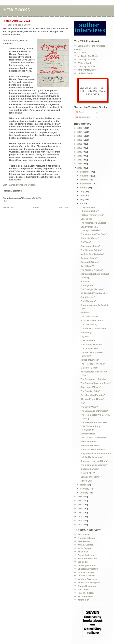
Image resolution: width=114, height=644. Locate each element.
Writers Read (84, 63)
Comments (83, 117)
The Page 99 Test (86, 60)
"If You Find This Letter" (17, 25)
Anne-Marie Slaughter (89, 583)
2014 (80, 497)
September (86, 184)
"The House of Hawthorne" (93, 328)
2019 (80, 152)
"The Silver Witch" (89, 407)
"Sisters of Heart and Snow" (94, 461)
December (85, 172)
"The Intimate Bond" (90, 348)
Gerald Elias (84, 535)
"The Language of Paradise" (94, 411)
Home (36, 208)
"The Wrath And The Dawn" (93, 234)
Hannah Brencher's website (22, 185)
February (85, 489)
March (84, 485)
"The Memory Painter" (91, 250)
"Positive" (85, 281)
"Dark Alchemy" (88, 341)
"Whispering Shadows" (91, 344)
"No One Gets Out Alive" (92, 254)
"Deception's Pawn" (90, 246)
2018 (80, 156)
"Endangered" (87, 285)
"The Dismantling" (89, 324)
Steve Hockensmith (87, 558)
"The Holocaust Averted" (92, 364)
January (84, 493)
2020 (80, 148)
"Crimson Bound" (88, 258)
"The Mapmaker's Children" (93, 223)
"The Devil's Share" (89, 317)
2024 (80, 132)
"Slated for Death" (89, 368)
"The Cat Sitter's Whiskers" (93, 438)
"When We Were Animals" (93, 450)
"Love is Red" (86, 219)
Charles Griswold (86, 576)
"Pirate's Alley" (87, 473)
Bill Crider (83, 562)
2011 (80, 509)
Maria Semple (85, 548)
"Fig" (82, 403)
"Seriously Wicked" (89, 238)
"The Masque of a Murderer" (94, 422)
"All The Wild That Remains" (94, 293)
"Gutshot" (85, 313)
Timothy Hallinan (86, 538)
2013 (80, 501)
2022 (80, 140)
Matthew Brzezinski (87, 579)
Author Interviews (87, 70)
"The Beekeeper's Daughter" (94, 379)
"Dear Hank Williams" (90, 387)
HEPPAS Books (85, 73)
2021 (80, 144)
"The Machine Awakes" (91, 270)
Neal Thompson (86, 593)
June (83, 196)
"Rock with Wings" (89, 262)
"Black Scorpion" (88, 442)
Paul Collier (84, 590)
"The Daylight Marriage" (92, 289)
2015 (80, 168)
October (84, 180)
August (84, 188)
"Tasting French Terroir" (92, 215)
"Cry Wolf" (85, 337)
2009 (80, 517)
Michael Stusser (86, 572)
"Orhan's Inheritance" (90, 477)
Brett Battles (84, 541)
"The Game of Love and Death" (95, 383)
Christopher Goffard (88, 569)
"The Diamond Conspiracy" (93, 465)
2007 (80, 525)
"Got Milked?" (87, 266)
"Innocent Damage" (89, 469)
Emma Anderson (86, 555)
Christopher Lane (86, 565)
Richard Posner (85, 596)
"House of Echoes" (89, 360)
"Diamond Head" (88, 434)
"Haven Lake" (86, 481)
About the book (10, 41)
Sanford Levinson (87, 586)
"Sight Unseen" (87, 297)
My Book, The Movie (88, 56)
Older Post (63, 208)
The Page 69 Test (86, 67)
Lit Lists (82, 53)
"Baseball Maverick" (90, 446)
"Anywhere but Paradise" (92, 395)
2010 (80, 513)
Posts (80, 112)
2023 (80, 136)
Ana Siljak (83, 552)
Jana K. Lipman (85, 545)
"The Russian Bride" (90, 391)
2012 (80, 505)
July (83, 192)
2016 (80, 164)
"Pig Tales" (85, 242)
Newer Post (8, 208)
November (86, 176)
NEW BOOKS (17, 10)
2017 (80, 160)
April (83, 204)
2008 (80, 521)
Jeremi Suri (83, 600)
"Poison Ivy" (86, 333)
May (82, 200)
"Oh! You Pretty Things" (92, 399)
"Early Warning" (88, 301)
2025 (80, 128)
